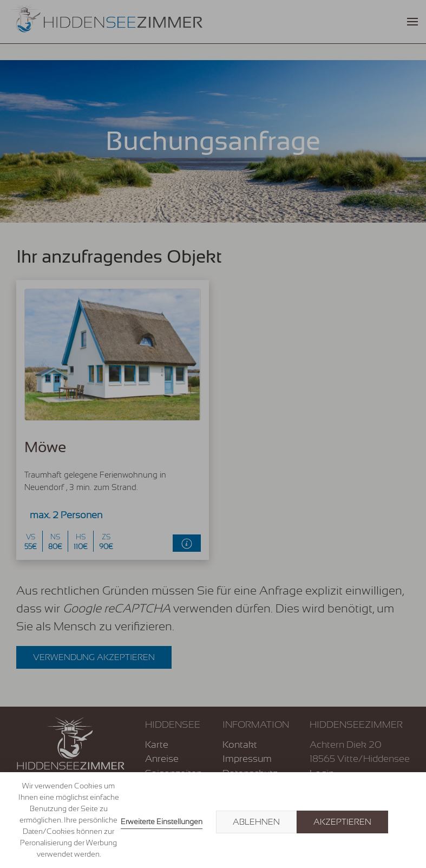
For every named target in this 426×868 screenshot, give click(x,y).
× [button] (405, 822)
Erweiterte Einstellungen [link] (162, 821)
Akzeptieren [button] (342, 822)
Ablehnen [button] (256, 822)
